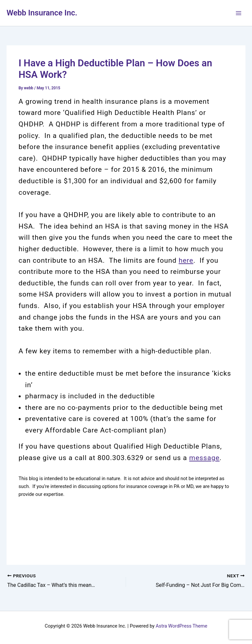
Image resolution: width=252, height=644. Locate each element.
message (204, 458)
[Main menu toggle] (239, 13)
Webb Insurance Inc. (42, 13)
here (186, 260)
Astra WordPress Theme (182, 626)
